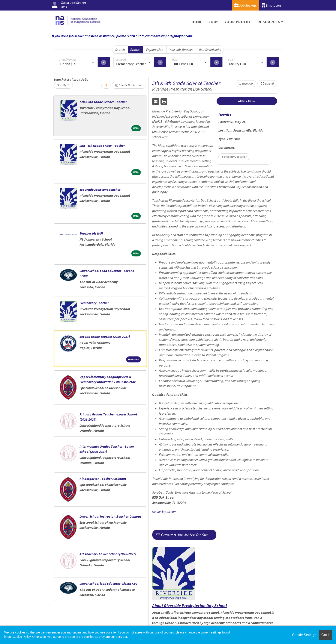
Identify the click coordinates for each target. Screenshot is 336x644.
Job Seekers (245, 5)
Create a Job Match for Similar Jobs (186, 535)
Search (120, 50)
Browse (135, 50)
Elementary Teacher (94, 303)
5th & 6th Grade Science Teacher (103, 102)
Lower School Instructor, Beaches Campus (110, 516)
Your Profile (238, 22)
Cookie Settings (304, 635)
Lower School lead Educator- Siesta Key (108, 583)
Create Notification (129, 85)
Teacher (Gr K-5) (91, 233)
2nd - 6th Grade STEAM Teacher (102, 145)
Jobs (213, 22)
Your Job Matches (181, 50)
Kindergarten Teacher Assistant (103, 479)
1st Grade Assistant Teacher (100, 189)
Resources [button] (269, 22)
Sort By (62, 85)
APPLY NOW (247, 101)
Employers (272, 5)
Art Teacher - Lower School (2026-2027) (108, 554)
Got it (325, 635)
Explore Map (155, 50)
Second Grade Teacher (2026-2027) (105, 336)
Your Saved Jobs (210, 50)
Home (197, 22)
